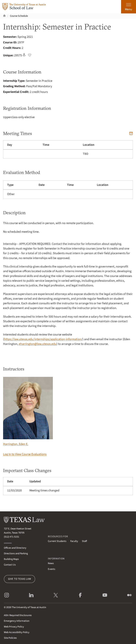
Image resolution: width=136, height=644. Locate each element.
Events (52, 569)
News (51, 563)
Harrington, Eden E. (28, 411)
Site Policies (10, 638)
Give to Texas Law (20, 579)
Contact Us (10, 565)
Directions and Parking (16, 553)
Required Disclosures (18, 615)
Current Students (57, 541)
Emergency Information (17, 621)
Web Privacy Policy (14, 627)
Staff (84, 541)
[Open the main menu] (129, 7)
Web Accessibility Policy (17, 632)
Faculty (74, 541)
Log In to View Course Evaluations (25, 454)
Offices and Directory (15, 548)
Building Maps (11, 559)
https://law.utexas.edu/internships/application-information (43, 339)
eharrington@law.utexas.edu (38, 344)
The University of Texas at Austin (29, 607)
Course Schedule (19, 16)
